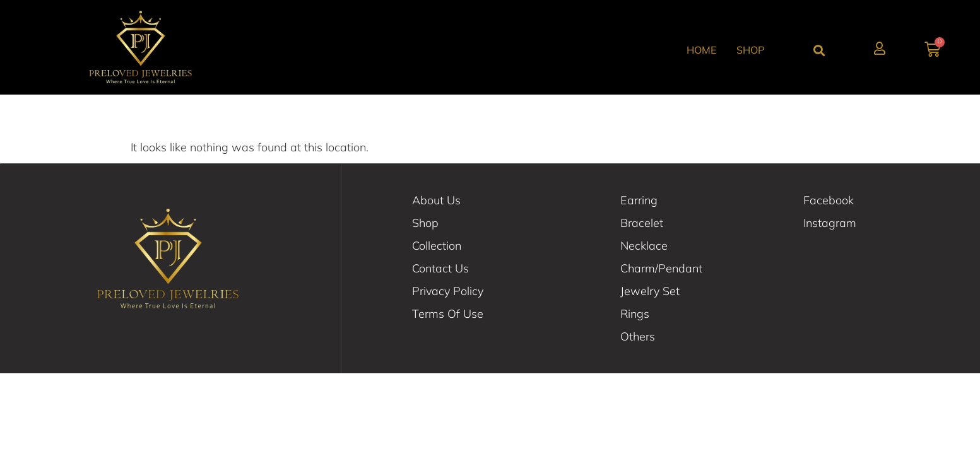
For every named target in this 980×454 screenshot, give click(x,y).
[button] (819, 50)
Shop (750, 50)
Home (701, 50)
